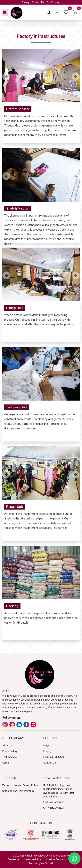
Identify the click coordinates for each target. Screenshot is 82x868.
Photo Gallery (10, 751)
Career (6, 763)
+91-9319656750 (55, 802)
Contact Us (38, 2)
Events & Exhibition (54, 757)
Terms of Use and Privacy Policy (20, 785)
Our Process (54, 2)
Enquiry (47, 751)
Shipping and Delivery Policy (18, 791)
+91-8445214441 (55, 808)
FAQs (46, 745)
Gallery (25, 2)
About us (8, 745)
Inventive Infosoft (35, 859)
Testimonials (9, 757)
